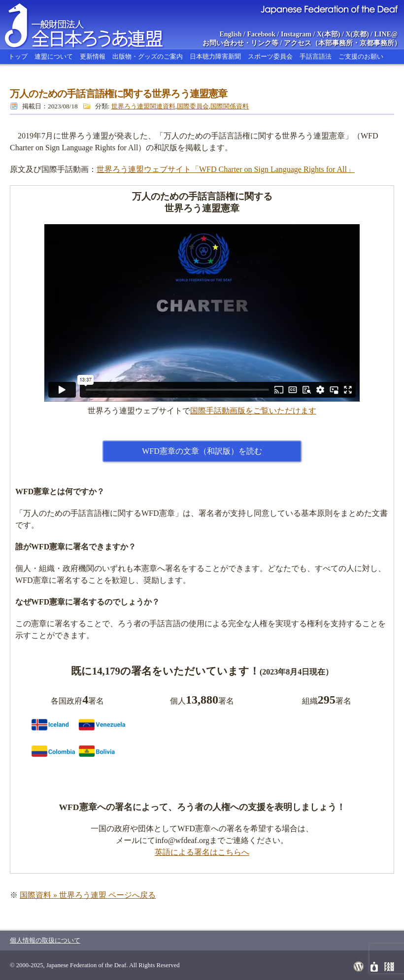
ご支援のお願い (361, 56)
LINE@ (386, 34)
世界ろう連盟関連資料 (143, 106)
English (230, 34)
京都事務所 (377, 43)
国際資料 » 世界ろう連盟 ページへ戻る (88, 895)
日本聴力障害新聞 (215, 56)
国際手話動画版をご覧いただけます (253, 411)
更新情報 (93, 56)
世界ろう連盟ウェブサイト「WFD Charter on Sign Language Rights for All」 (226, 169)
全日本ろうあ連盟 (93, 25)
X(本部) (328, 34)
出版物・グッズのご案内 (148, 56)
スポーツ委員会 (270, 56)
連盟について (54, 56)
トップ (18, 56)
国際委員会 (193, 106)
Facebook (262, 34)
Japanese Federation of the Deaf (329, 9)
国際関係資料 (230, 106)
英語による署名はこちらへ (202, 852)
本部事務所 (336, 43)
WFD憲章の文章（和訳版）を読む (202, 451)
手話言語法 (316, 56)
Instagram (296, 34)
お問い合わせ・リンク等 (240, 43)
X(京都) (357, 34)
